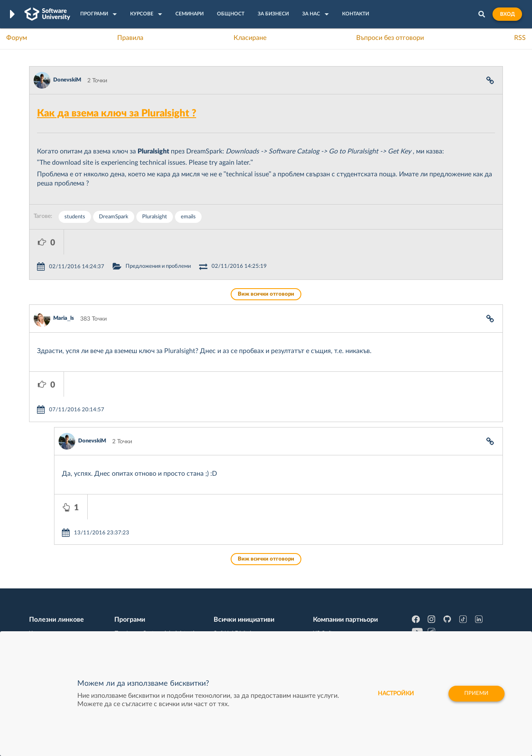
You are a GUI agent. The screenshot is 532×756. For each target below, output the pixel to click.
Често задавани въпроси (62, 558)
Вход (507, 14)
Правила (130, 38)
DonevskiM (67, 80)
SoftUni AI (227, 584)
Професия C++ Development (152, 578)
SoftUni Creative (235, 571)
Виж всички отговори (266, 269)
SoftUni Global (232, 623)
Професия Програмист (60, 597)
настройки (393, 694)
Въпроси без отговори (390, 38)
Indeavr (323, 584)
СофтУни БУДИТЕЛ (240, 597)
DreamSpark (114, 217)
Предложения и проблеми (193, 241)
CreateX (323, 623)
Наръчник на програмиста (65, 584)
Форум (17, 38)
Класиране (250, 38)
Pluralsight (155, 217)
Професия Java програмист (66, 623)
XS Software (329, 558)
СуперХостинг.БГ (336, 571)
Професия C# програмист (64, 610)
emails (188, 217)
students (75, 217)
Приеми (476, 694)
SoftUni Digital (232, 558)
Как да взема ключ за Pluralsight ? (117, 114)
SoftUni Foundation (239, 610)
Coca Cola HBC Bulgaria (344, 610)
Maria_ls (64, 293)
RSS (520, 38)
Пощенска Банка (335, 597)
